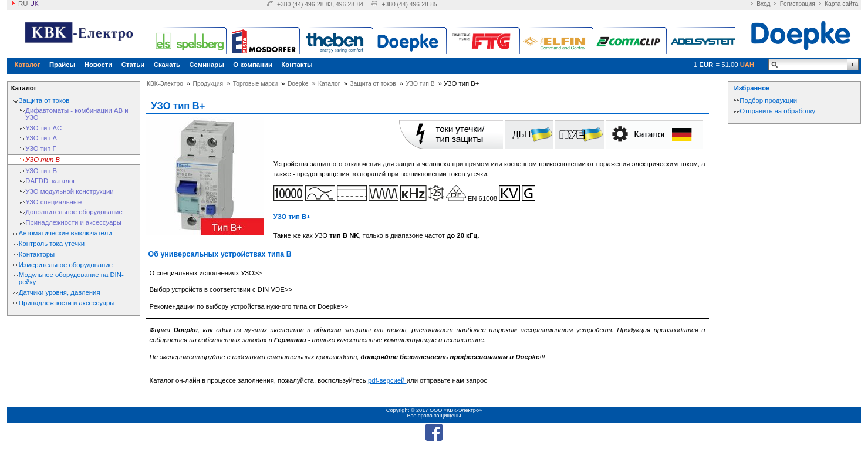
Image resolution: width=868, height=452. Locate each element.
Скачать (167, 65)
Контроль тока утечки (52, 244)
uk (34, 4)
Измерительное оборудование (66, 265)
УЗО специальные (53, 202)
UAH (747, 65)
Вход (763, 4)
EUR (706, 65)
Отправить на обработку (777, 111)
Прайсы (62, 65)
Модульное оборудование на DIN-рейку (71, 278)
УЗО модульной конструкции (69, 191)
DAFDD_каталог (50, 181)
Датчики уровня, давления (60, 292)
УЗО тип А (41, 138)
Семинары (206, 65)
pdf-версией (387, 380)
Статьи (133, 65)
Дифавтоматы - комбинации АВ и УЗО (77, 114)
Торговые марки (255, 84)
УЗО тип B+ (44, 160)
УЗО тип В (41, 171)
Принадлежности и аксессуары (73, 222)
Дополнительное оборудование (74, 212)
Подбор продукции (768, 100)
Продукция (208, 84)
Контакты (297, 65)
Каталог (28, 65)
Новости (99, 65)
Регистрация (798, 4)
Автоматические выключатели (65, 233)
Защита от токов (44, 100)
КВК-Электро (165, 84)
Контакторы (37, 254)
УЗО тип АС (43, 128)
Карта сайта (841, 4)
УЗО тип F (41, 149)
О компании (253, 65)
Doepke (298, 84)
